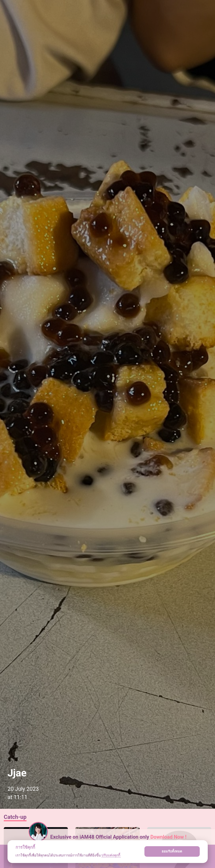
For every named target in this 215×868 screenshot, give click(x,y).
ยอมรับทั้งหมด (172, 851)
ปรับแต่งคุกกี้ (111, 855)
